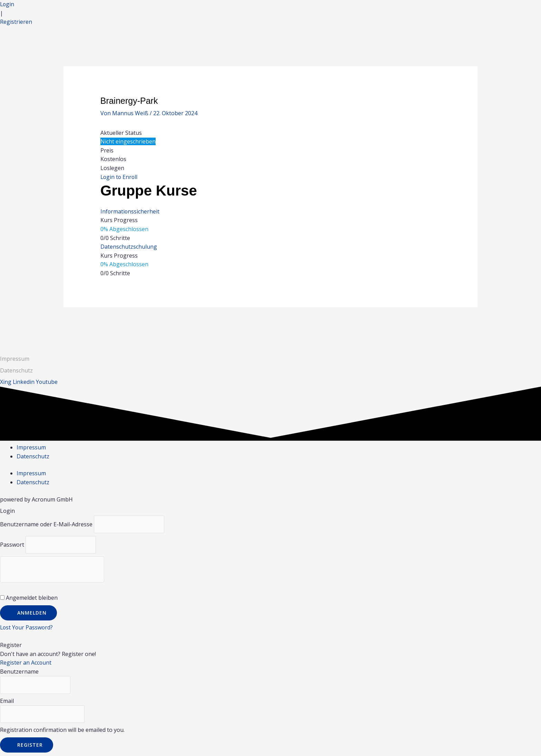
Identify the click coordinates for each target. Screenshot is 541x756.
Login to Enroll (120, 177)
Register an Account (26, 663)
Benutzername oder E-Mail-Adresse (46, 524)
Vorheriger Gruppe (92, 325)
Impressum (15, 359)
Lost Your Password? (27, 628)
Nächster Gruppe (451, 325)
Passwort (12, 545)
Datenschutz (33, 456)
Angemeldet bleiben (29, 598)
